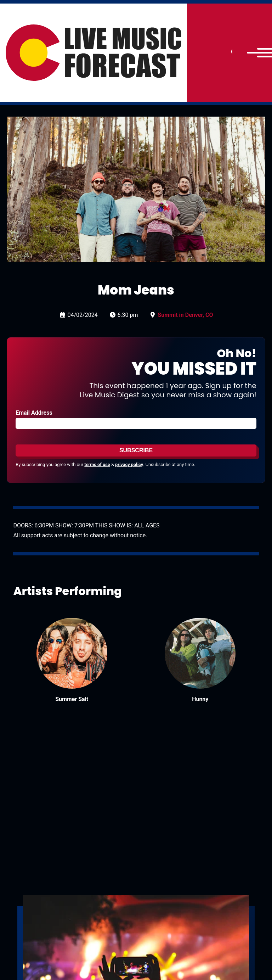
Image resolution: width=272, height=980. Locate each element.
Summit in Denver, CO (185, 315)
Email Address (34, 413)
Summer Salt (72, 699)
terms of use (97, 464)
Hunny (200, 699)
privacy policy (129, 464)
